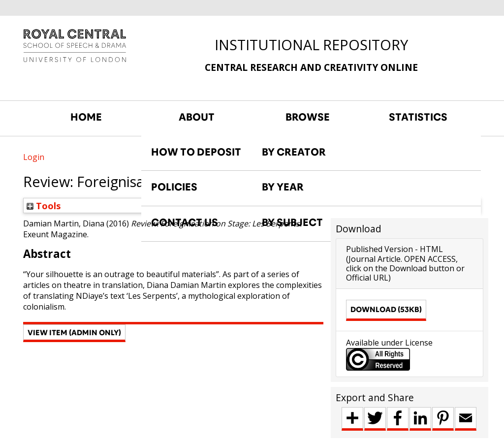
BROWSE (308, 117)
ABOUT (197, 117)
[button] (74, 333)
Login (34, 157)
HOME (86, 117)
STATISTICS (418, 117)
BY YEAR (283, 187)
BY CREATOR (294, 152)
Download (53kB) (386, 309)
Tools (44, 206)
